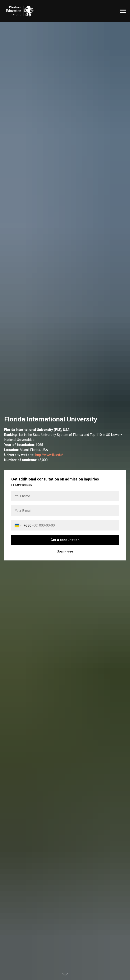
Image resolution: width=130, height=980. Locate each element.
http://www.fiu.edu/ (49, 455)
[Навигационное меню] (123, 11)
